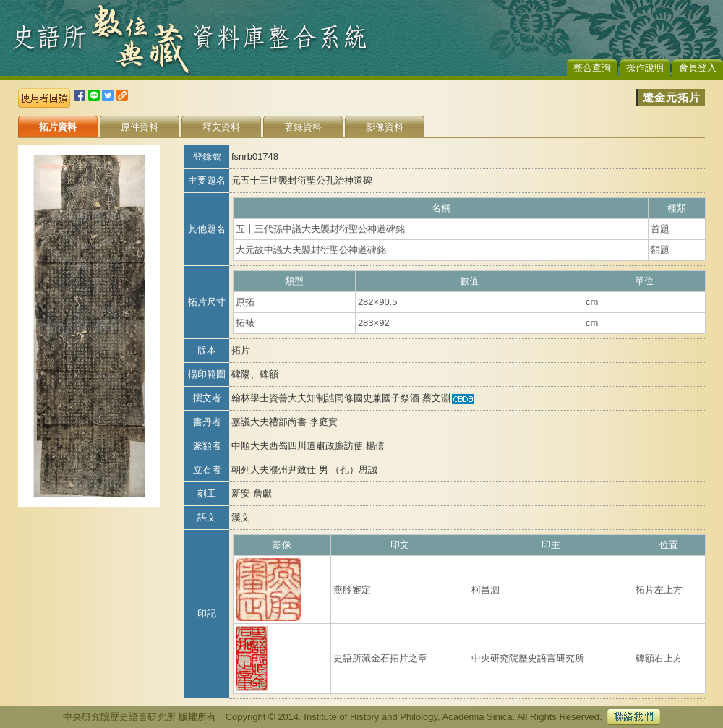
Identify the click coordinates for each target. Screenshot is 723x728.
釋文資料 (221, 127)
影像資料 (385, 127)
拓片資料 (58, 127)
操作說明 (645, 68)
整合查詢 (592, 68)
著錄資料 (303, 127)
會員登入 (698, 68)
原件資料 (140, 127)
